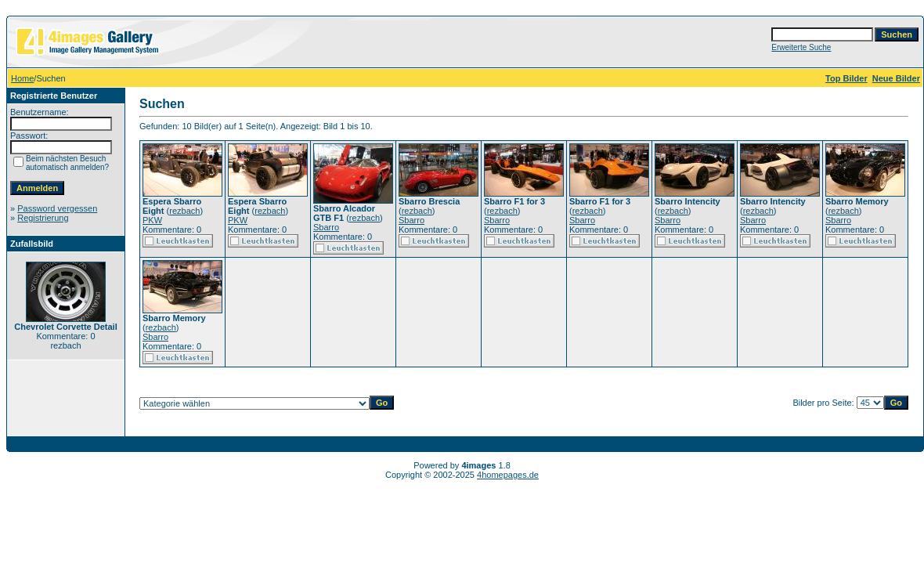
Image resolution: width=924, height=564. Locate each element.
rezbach (184, 211)
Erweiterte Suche (801, 47)
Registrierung (43, 218)
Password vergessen (57, 208)
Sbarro (326, 227)
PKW (152, 220)
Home (22, 78)
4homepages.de (508, 475)
